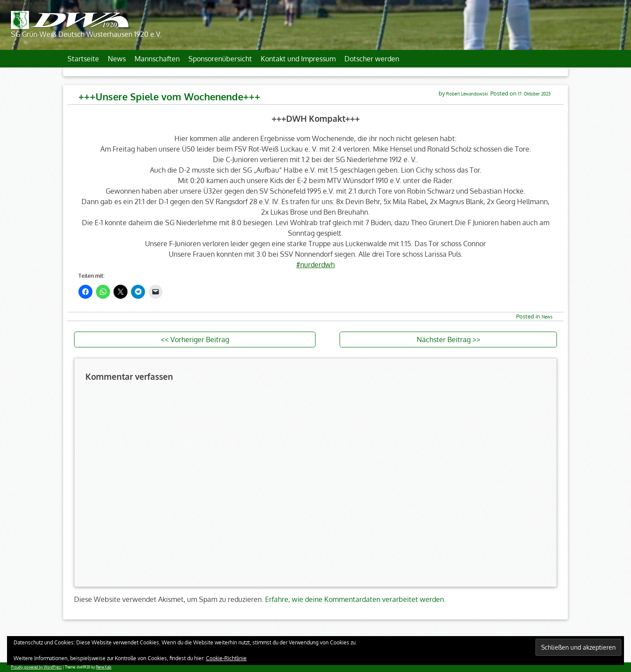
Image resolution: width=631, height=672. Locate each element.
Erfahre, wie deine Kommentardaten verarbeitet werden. (355, 599)
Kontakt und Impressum (298, 59)
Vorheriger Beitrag (200, 340)
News (117, 59)
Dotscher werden (372, 59)
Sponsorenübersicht (220, 59)
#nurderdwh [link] (315, 265)
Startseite (83, 59)
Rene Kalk (104, 667)
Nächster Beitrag (444, 340)
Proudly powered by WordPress (36, 667)
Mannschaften (157, 59)
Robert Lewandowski (467, 94)
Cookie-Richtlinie (226, 658)
